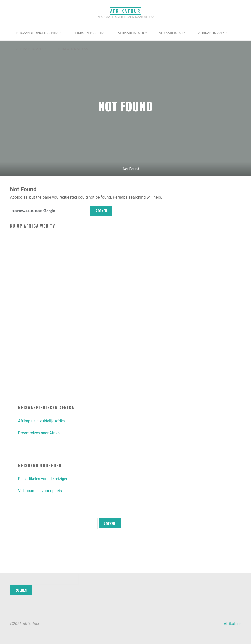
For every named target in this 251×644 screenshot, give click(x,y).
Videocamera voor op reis (41, 491)
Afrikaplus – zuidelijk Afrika (42, 421)
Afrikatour (126, 11)
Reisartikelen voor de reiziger (44, 479)
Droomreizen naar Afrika (39, 433)
